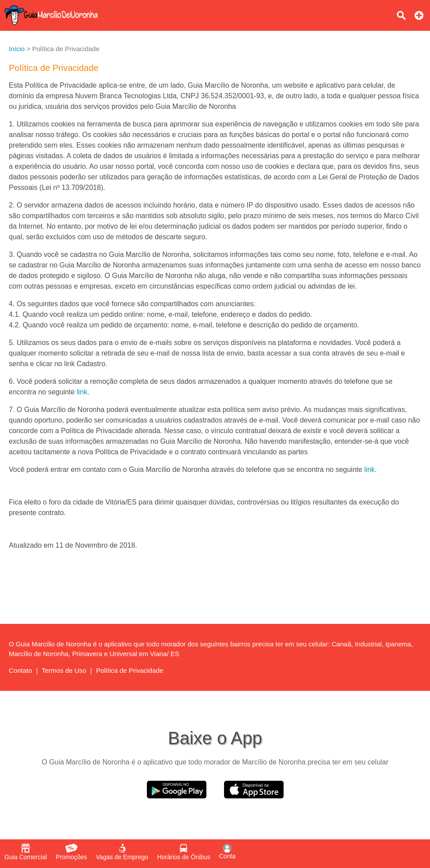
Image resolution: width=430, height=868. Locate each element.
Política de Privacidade (130, 670)
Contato (21, 670)
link (82, 392)
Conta (227, 852)
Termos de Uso (64, 670)
